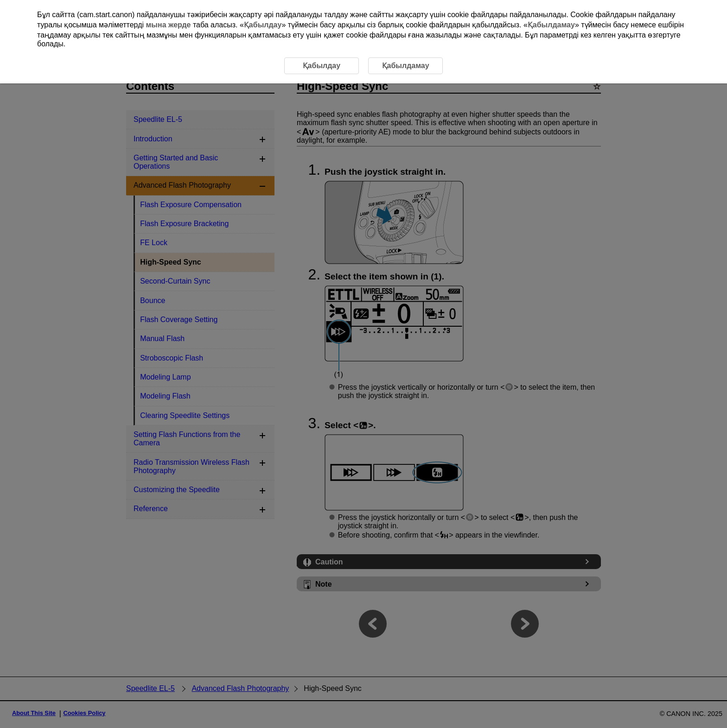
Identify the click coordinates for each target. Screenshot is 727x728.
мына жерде (168, 25)
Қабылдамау (551, 25)
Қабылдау (263, 25)
